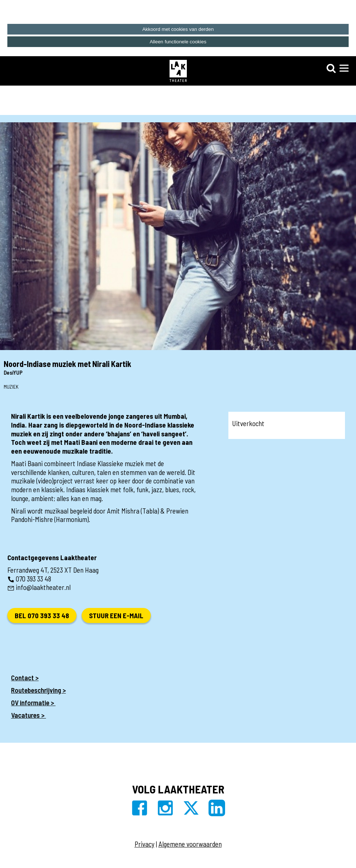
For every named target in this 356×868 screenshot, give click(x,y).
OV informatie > (33, 703)
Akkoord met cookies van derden (178, 29)
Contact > (25, 678)
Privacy (145, 844)
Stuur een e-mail (116, 615)
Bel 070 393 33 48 (42, 615)
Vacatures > (29, 715)
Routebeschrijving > (38, 690)
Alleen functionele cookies (178, 42)
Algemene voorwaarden (190, 844)
